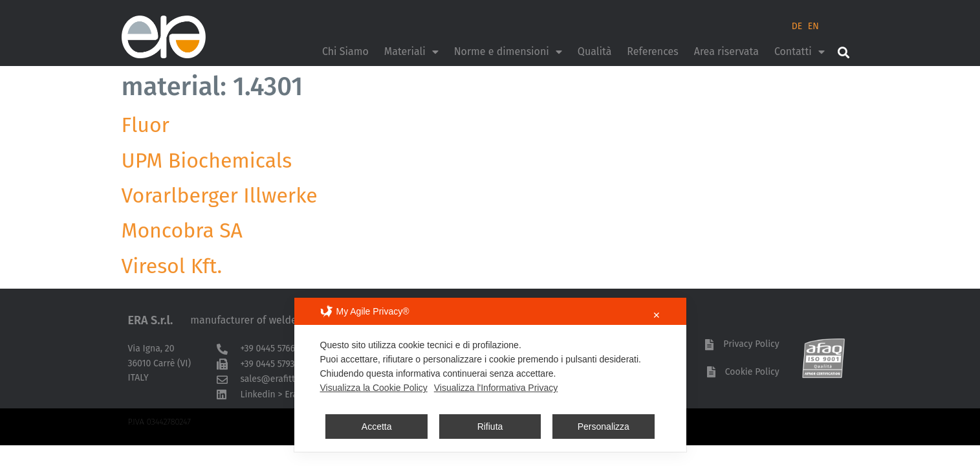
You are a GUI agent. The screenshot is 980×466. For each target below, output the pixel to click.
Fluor (146, 125)
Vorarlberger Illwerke (220, 195)
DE (797, 26)
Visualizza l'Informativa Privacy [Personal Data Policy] (496, 388)
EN (813, 26)
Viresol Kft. (172, 266)
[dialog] (490, 375)
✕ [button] (657, 315)
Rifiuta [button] (490, 427)
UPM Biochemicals (207, 161)
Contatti (800, 52)
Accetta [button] (377, 427)
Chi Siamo (345, 51)
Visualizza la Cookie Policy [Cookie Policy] (374, 388)
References (652, 51)
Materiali (411, 52)
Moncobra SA (182, 230)
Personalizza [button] (604, 427)
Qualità (594, 51)
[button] (844, 52)
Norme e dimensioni (508, 52)
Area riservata (726, 51)
